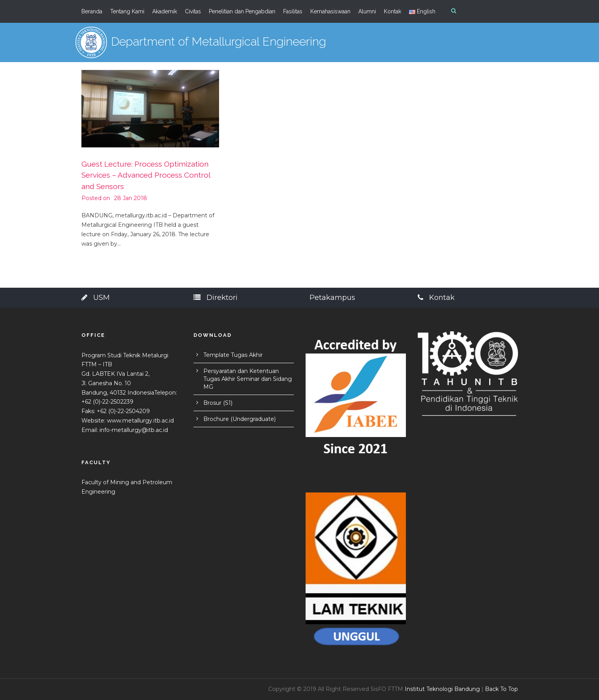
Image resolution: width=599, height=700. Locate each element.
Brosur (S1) (218, 403)
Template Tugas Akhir (233, 355)
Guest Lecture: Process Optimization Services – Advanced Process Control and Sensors (146, 175)
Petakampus (332, 298)
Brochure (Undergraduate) (240, 419)
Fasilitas (293, 11)
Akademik (165, 11)
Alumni (367, 11)
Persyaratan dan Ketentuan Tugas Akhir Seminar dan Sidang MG (248, 379)
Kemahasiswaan (330, 11)
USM (96, 298)
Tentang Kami (127, 11)
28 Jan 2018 (131, 198)
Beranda (92, 11)
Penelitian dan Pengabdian (242, 11)
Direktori (216, 298)
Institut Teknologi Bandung (442, 689)
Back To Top (501, 689)
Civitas (193, 11)
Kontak (393, 11)
